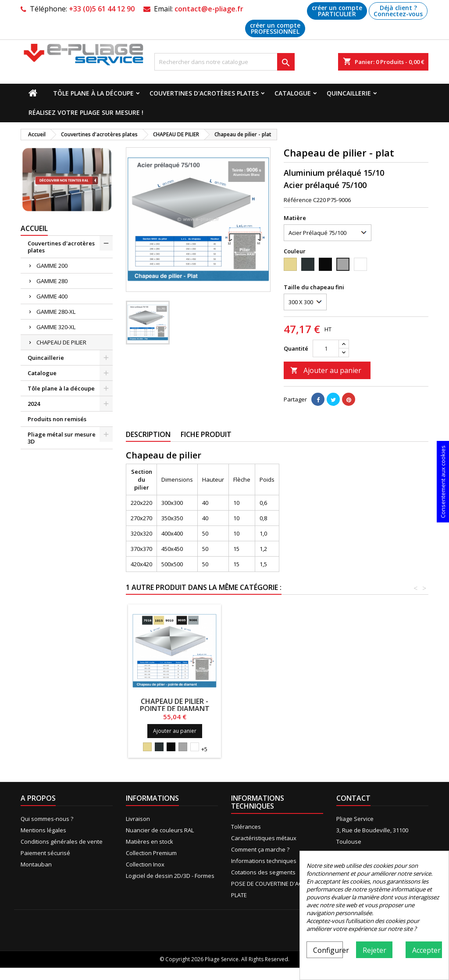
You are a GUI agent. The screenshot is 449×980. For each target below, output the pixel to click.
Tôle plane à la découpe (93, 93)
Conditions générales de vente (62, 842)
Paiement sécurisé (45, 853)
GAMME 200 (52, 266)
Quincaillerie (349, 93)
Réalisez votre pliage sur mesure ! (86, 112)
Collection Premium (151, 853)
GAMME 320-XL (56, 327)
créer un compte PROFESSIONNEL (275, 28)
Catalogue (293, 93)
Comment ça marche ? (260, 849)
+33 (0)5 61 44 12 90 (102, 9)
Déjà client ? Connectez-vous (398, 11)
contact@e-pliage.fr (209, 9)
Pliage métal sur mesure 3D (62, 438)
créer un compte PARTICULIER (337, 11)
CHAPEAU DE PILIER (61, 342)
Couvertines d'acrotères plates (204, 93)
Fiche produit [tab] (206, 434)
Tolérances (246, 827)
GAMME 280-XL (56, 312)
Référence (298, 200)
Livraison (138, 819)
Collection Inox (145, 864)
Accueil (34, 228)
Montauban (36, 864)
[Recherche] (224, 62)
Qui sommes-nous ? (47, 819)
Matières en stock (150, 842)
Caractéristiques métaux (264, 838)
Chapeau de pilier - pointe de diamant (175, 705)
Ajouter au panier (326, 370)
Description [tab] (148, 434)
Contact (353, 798)
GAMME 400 (52, 296)
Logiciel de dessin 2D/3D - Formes (170, 876)
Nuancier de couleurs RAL (160, 830)
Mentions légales (43, 830)
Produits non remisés (57, 419)
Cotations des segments (263, 872)
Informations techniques (264, 861)
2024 (34, 404)
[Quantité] (326, 348)
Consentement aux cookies (443, 482)
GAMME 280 (52, 281)
